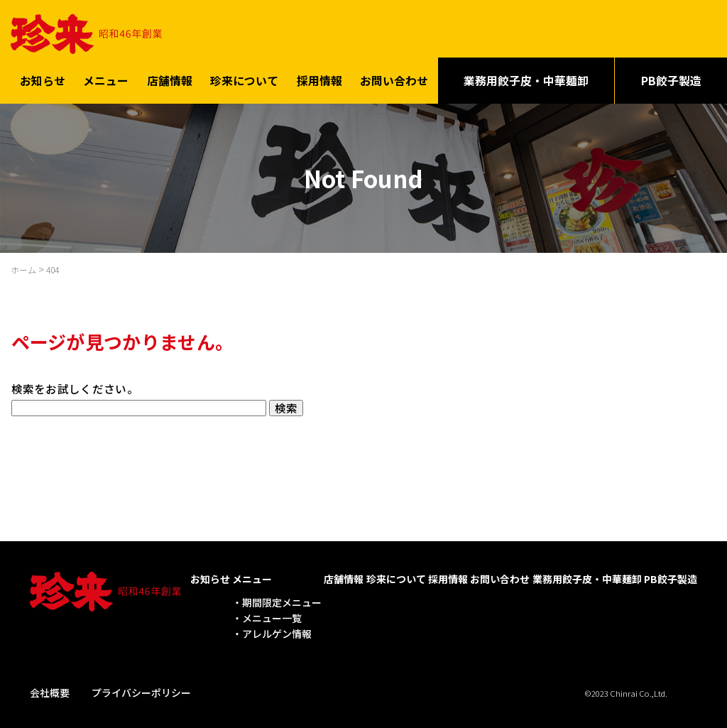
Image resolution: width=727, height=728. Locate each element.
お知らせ (43, 78)
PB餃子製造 (671, 577)
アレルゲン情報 (277, 631)
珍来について (244, 78)
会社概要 (50, 690)
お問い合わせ (394, 78)
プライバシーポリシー (141, 690)
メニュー (106, 78)
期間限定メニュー (282, 599)
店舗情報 (170, 78)
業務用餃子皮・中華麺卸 (526, 78)
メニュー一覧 (272, 616)
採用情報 (319, 78)
